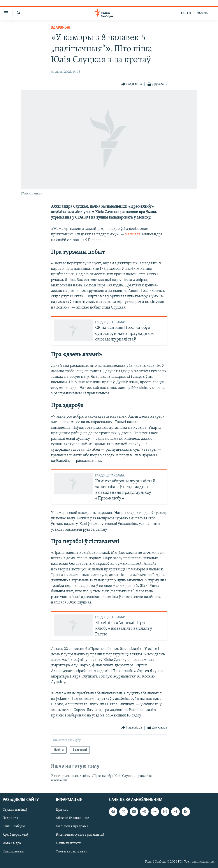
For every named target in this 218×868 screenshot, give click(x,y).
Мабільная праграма (72, 826)
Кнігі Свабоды (14, 826)
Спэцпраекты (13, 851)
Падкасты (10, 818)
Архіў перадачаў (16, 835)
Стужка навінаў (15, 810)
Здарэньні (61, 28)
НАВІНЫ (202, 13)
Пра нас (62, 810)
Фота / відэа (12, 843)
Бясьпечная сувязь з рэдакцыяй (80, 835)
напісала (133, 234)
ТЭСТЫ (186, 13)
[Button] (132, 84)
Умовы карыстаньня (72, 851)
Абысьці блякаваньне (72, 818)
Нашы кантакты (69, 843)
